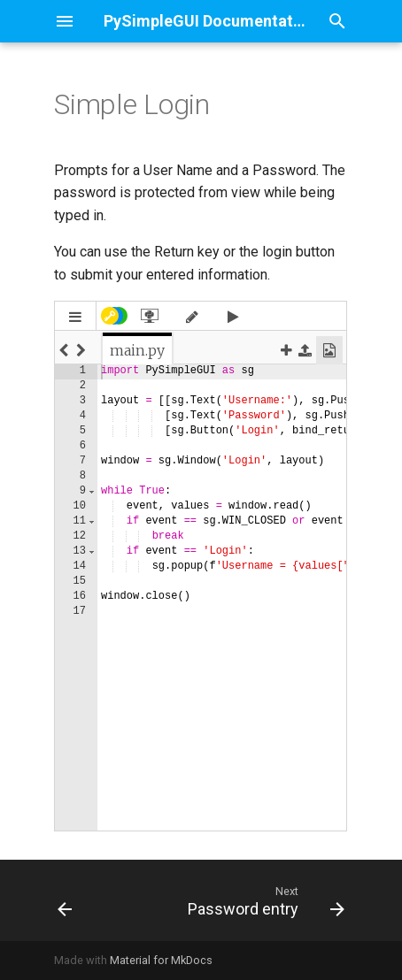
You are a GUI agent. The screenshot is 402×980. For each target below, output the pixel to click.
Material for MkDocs (161, 960)
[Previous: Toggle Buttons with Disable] (65, 900)
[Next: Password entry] (264, 900)
